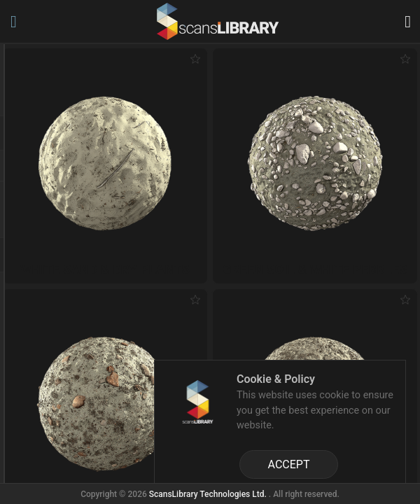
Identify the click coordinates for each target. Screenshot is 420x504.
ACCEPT (289, 464)
